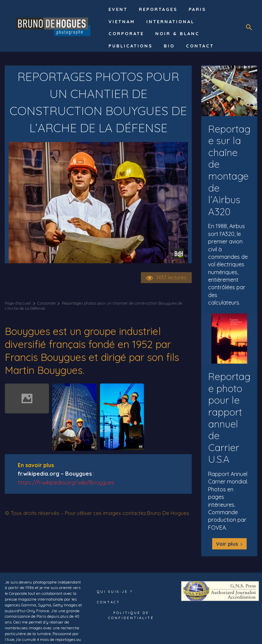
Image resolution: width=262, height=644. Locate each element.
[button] (249, 28)
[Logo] (54, 26)
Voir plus (229, 527)
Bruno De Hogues (168, 513)
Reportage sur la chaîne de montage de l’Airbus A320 (229, 163)
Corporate (46, 303)
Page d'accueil (18, 303)
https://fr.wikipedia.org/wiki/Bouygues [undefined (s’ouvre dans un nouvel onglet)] (66, 482)
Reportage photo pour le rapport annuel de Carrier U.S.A (228, 402)
